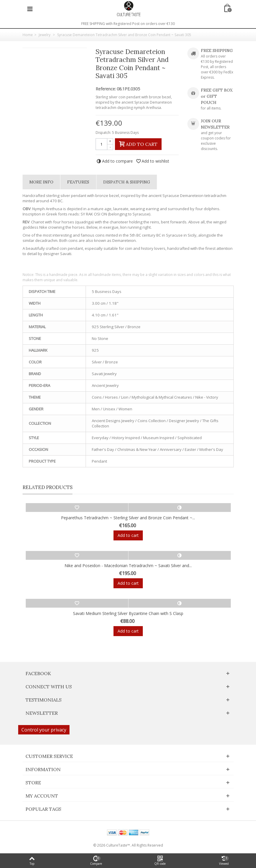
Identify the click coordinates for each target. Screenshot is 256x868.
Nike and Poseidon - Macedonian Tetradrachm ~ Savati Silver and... (128, 566)
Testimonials (44, 700)
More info (41, 182)
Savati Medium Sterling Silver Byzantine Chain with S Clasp (128, 613)
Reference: (106, 89)
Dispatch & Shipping (127, 182)
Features (78, 182)
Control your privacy (44, 730)
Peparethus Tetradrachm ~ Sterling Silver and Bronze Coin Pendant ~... (128, 518)
